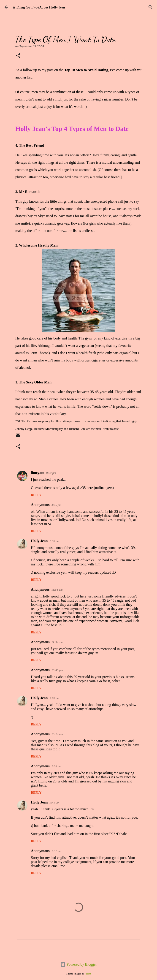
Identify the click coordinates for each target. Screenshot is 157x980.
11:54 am (57, 642)
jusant (88, 974)
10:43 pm (57, 670)
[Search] (151, 7)
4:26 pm (56, 505)
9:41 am (54, 802)
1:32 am (56, 851)
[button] (18, 56)
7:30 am (54, 541)
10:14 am (57, 734)
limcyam (38, 473)
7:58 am (56, 766)
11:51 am (57, 590)
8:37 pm (51, 473)
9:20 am (54, 698)
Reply (36, 495)
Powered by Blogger (78, 964)
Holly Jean (39, 541)
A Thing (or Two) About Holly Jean (39, 7)
